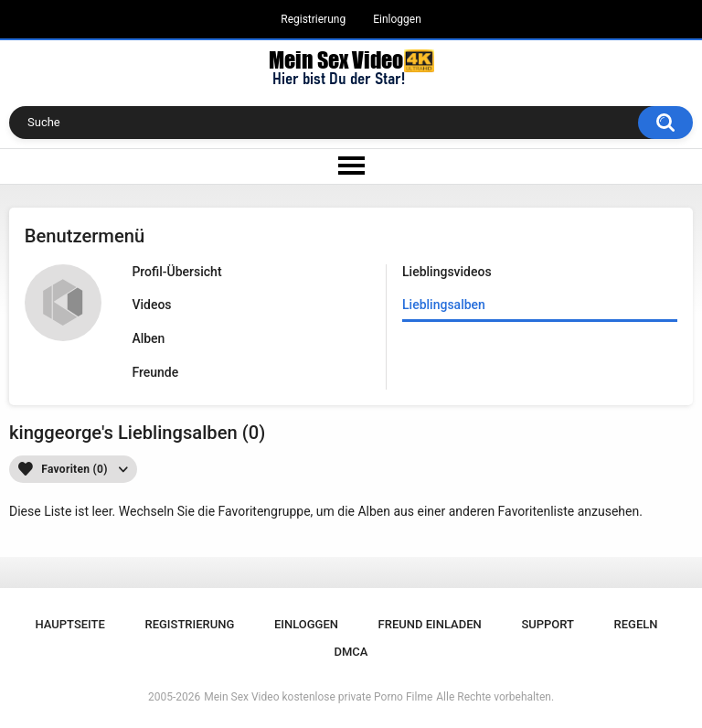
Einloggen (397, 19)
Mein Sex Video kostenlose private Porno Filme (318, 697)
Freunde (155, 372)
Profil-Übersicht (176, 272)
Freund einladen (430, 624)
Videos (151, 305)
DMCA (351, 652)
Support (548, 624)
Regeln (636, 624)
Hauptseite (69, 624)
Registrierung (313, 19)
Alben (148, 338)
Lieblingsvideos (447, 272)
